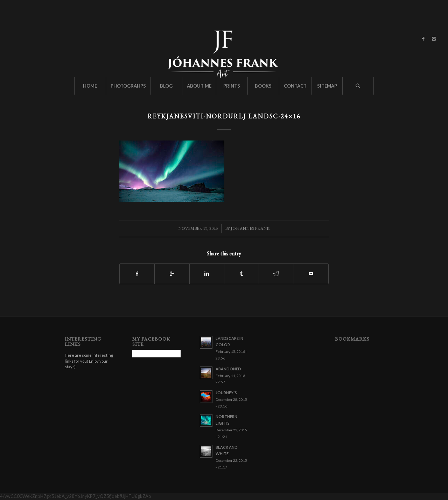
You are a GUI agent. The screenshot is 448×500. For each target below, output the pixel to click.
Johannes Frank (250, 228)
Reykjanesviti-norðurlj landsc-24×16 (224, 116)
